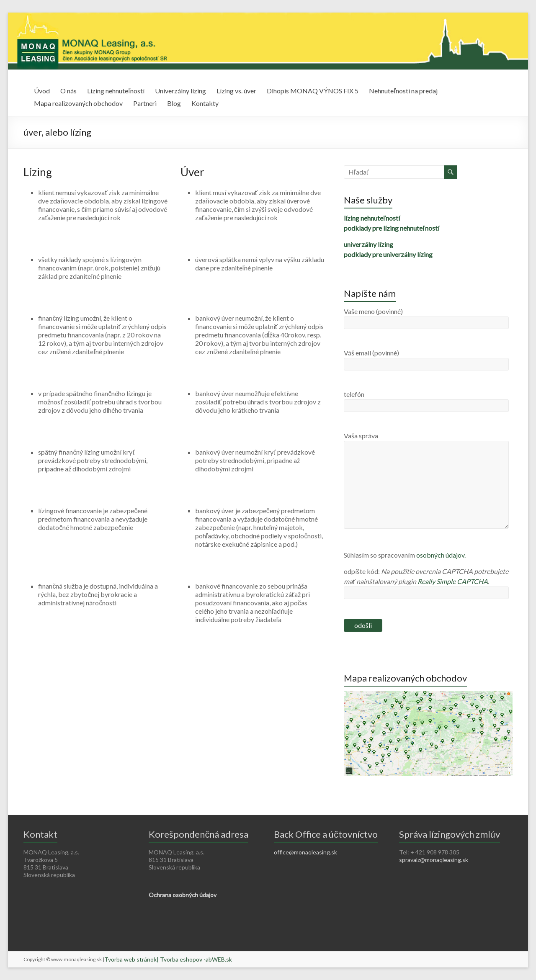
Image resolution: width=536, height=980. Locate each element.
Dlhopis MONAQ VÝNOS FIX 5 (313, 91)
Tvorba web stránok (130, 959)
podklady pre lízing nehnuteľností (392, 228)
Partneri (145, 103)
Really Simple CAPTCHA (453, 581)
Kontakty (205, 103)
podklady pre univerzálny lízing (388, 254)
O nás (68, 91)
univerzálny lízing (368, 244)
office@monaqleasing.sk (305, 852)
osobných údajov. (441, 555)
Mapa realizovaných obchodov (78, 103)
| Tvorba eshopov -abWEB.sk (194, 959)
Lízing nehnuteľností (116, 91)
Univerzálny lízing (180, 91)
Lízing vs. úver (236, 91)
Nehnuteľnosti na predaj (403, 91)
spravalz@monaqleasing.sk (434, 860)
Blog (174, 103)
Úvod (42, 91)
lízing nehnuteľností (372, 218)
